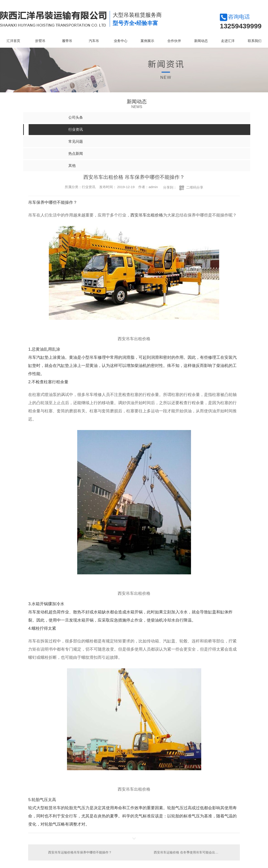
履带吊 (67, 41)
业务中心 (121, 41)
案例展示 (147, 41)
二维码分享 (195, 187)
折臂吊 (40, 41)
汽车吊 (94, 41)
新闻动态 (201, 41)
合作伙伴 (174, 41)
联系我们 (255, 41)
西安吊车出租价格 (147, 215)
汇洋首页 (13, 41)
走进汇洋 (228, 41)
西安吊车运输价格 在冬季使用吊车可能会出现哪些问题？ (194, 852)
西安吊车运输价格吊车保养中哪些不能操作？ (80, 852)
